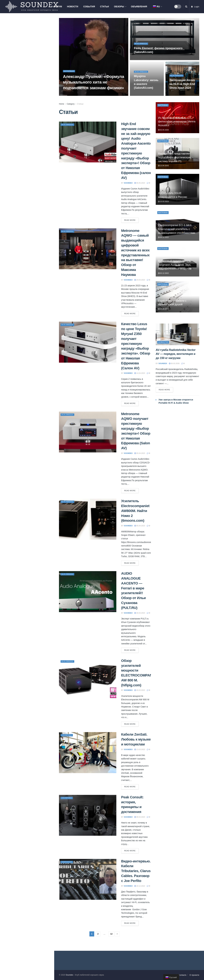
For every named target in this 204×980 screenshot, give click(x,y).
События (89, 7)
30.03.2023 (140, 613)
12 (111, 934)
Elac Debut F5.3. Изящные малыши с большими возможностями (30, 221)
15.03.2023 (163, 201)
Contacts (182, 975)
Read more (130, 220)
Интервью (70, 72)
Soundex (69, 975)
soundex (128, 183)
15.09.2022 (163, 309)
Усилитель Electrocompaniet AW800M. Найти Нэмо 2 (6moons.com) (135, 511)
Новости (73, 7)
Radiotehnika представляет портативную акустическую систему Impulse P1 (174, 157)
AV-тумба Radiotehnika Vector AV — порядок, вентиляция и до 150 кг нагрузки (34, 60)
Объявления (139, 7)
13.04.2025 (163, 166)
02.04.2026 (163, 130)
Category (71, 104)
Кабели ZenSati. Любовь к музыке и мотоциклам (136, 739)
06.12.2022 (163, 237)
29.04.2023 (140, 280)
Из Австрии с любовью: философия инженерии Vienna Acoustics (33, 42)
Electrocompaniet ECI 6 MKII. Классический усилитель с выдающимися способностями (177, 229)
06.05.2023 (140, 183)
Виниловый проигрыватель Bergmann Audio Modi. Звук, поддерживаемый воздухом (175, 265)
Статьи (105, 7)
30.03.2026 (174, 363)
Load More (27, 238)
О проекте (194, 975)
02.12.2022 (163, 273)
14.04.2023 (140, 373)
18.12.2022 (140, 886)
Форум (58, 7)
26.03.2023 (140, 690)
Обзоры (119, 7)
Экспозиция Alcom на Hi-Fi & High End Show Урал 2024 (182, 85)
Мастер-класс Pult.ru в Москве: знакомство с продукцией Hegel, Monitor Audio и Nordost (33, 78)
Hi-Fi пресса (142, 44)
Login (195, 7)
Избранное (68, 862)
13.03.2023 (140, 749)
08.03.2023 (140, 817)
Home (62, 104)
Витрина (163, 105)
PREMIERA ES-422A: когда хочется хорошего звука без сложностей (31, 148)
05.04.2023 (140, 453)
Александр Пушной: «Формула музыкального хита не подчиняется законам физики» (93, 83)
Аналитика (67, 735)
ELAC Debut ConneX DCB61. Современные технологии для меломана (32, 187)
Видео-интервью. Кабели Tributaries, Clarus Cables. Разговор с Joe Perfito (136, 871)
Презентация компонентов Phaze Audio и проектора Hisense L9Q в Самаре (34, 113)
